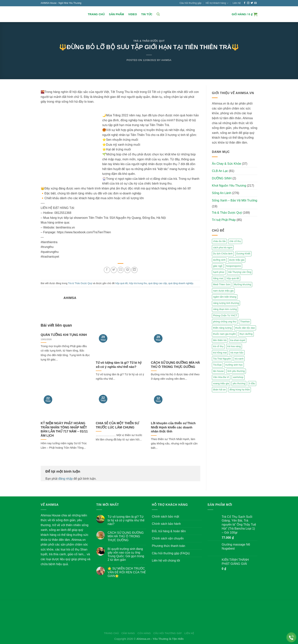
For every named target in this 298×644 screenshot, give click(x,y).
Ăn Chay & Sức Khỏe (227, 164)
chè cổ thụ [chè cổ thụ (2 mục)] (235, 241)
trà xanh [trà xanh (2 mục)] (239, 359)
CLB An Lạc (220, 171)
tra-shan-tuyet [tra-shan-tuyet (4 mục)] (238, 340)
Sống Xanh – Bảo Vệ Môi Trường (235, 200)
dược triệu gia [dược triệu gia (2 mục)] (237, 260)
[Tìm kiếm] (158, 14)
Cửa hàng (144, 633)
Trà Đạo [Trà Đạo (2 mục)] (217, 365)
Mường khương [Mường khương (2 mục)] (243, 284)
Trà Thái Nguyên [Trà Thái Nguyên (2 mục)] (222, 359)
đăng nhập (66, 479)
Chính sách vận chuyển (168, 538)
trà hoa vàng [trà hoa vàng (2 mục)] (234, 346)
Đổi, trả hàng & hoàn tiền (169, 531)
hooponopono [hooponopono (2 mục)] (234, 266)
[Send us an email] (255, 3)
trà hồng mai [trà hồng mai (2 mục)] (220, 353)
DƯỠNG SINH (222, 178)
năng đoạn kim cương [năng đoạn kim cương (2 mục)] (225, 309)
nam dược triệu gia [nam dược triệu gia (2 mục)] (223, 291)
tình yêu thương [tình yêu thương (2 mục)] (236, 371)
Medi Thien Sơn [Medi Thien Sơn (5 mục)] (222, 284)
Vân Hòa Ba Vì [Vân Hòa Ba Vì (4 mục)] (221, 377)
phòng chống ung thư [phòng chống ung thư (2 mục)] (225, 322)
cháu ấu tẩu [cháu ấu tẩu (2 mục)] (219, 241)
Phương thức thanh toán (168, 546)
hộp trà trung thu (138, 283)
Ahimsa (166, 60)
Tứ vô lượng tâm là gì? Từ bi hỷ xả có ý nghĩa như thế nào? (119, 365)
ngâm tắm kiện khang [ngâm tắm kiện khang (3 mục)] (225, 297)
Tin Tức (147, 14)
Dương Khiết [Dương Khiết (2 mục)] (243, 254)
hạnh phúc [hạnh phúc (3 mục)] (219, 272)
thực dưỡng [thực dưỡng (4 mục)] (246, 334)
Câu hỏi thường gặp (191, 3)
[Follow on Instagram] (248, 3)
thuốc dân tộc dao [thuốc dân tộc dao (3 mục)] (245, 328)
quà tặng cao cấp (158, 283)
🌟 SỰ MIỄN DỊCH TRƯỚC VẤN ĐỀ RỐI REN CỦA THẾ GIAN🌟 (127, 572)
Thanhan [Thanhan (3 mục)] (245, 322)
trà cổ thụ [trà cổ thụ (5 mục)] (218, 346)
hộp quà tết (122, 283)
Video (132, 14)
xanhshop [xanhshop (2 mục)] (238, 377)
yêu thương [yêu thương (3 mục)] (239, 383)
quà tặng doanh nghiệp (181, 283)
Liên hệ (237, 3)
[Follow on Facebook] (245, 3)
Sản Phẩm (116, 14)
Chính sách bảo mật (165, 517)
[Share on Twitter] (114, 270)
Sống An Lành (222, 193)
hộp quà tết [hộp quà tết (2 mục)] (233, 278)
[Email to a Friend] (121, 270)
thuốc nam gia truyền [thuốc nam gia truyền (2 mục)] (224, 334)
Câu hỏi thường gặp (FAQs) (171, 553)
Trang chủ (96, 14)
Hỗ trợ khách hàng (217, 3)
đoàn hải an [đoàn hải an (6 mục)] (219, 390)
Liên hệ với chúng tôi (166, 561)
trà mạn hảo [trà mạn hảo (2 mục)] (237, 353)
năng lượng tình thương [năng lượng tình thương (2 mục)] (226, 303)
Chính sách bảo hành (166, 524)
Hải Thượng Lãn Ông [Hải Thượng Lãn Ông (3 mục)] (240, 272)
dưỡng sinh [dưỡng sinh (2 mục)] (219, 260)
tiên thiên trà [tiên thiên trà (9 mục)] (220, 340)
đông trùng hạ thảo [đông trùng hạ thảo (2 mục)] (240, 390)
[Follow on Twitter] (252, 3)
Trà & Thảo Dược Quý (149, 41)
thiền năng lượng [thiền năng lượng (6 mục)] (222, 328)
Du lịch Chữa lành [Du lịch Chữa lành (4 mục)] (223, 254)
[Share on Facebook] (107, 270)
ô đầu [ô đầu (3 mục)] (252, 383)
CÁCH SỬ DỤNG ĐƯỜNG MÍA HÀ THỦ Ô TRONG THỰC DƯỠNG (175, 365)
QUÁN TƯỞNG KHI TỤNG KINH (64, 335)
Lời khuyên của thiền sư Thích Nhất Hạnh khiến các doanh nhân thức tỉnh (173, 427)
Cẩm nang (128, 633)
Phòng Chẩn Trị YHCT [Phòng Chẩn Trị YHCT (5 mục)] (225, 315)
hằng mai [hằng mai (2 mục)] (218, 278)
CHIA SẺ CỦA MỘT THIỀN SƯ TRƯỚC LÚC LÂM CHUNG (117, 425)
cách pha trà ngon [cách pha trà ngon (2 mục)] (223, 247)
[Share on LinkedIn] (134, 270)
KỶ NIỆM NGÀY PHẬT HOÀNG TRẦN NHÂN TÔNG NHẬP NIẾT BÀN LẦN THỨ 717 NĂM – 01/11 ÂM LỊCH (64, 429)
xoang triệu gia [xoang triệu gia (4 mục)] (221, 383)
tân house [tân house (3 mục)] (218, 371)
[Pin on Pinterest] (127, 270)
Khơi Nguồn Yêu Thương (229, 186)
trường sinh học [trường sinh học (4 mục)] (234, 365)
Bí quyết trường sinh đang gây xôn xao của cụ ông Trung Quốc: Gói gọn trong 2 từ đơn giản (126, 554)
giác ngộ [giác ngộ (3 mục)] (218, 266)
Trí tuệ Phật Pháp (224, 220)
